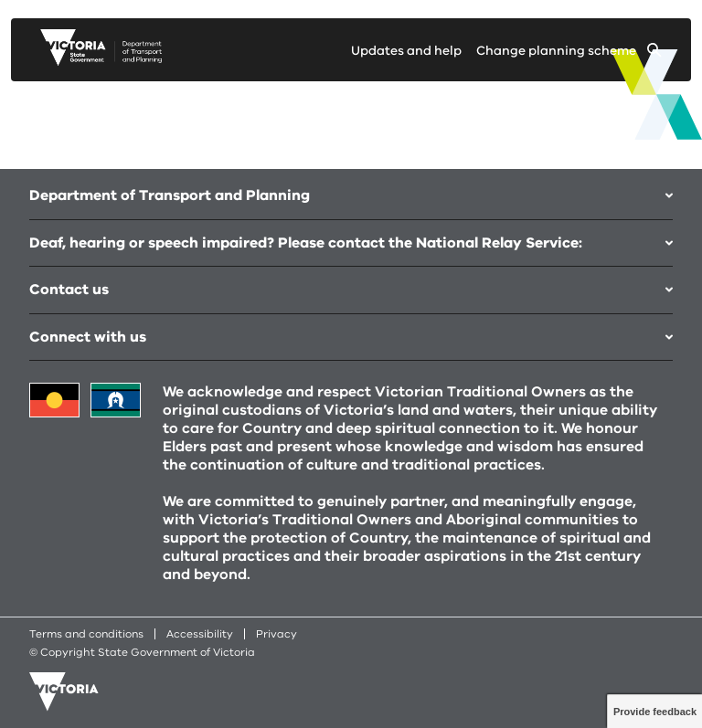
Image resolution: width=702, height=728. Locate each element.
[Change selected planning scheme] (569, 54)
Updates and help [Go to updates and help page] (406, 51)
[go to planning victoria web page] (101, 61)
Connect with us (351, 337)
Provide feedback (655, 712)
